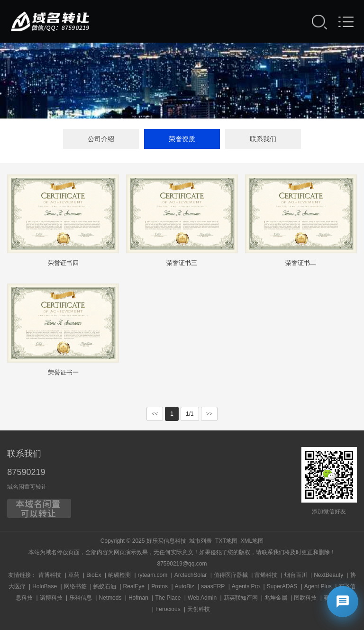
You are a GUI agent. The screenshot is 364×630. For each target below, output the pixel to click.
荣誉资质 (182, 139)
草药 (74, 575)
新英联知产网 (241, 598)
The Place (168, 598)
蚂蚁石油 (105, 586)
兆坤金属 (276, 598)
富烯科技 (266, 575)
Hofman (138, 598)
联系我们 (263, 139)
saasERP (213, 586)
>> (209, 414)
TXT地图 (226, 541)
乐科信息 (81, 598)
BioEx (94, 575)
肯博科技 (50, 575)
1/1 (190, 414)
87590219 (26, 472)
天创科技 (199, 609)
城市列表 (200, 541)
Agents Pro (246, 586)
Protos (159, 586)
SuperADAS (282, 586)
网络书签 (75, 586)
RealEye (134, 586)
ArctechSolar (191, 575)
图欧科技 (305, 598)
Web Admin (202, 598)
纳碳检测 (119, 575)
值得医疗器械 (231, 575)
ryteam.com (153, 575)
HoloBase (45, 586)
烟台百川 (296, 575)
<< (155, 414)
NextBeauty (328, 575)
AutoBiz (185, 586)
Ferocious (168, 609)
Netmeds (110, 598)
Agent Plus (318, 586)
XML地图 (252, 541)
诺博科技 (51, 598)
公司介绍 (101, 139)
